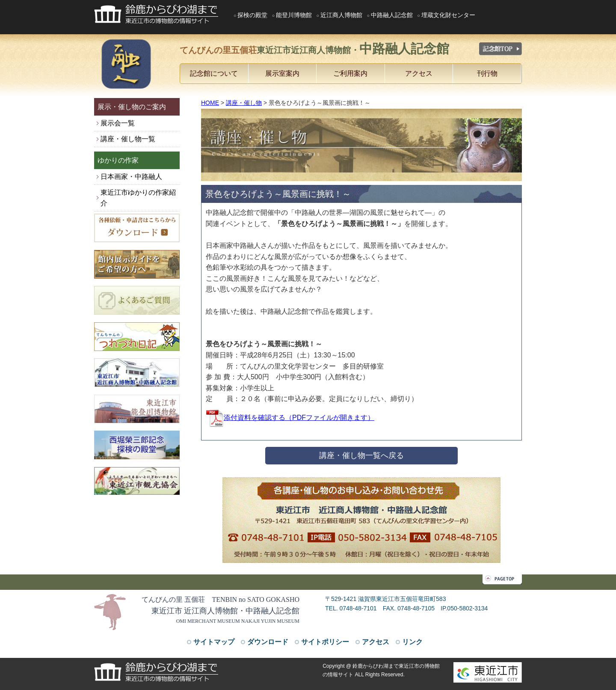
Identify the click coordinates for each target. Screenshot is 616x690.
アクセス (419, 73)
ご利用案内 (350, 73)
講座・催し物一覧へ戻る (361, 455)
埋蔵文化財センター (448, 15)
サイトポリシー (325, 642)
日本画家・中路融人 (131, 177)
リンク (412, 642)
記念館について (214, 73)
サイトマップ (214, 642)
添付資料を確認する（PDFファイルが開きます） (290, 418)
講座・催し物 (244, 103)
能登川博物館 (294, 15)
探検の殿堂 (252, 15)
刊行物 (487, 73)
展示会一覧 (118, 123)
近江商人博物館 (341, 15)
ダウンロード (268, 642)
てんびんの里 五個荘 (221, 599)
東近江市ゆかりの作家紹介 (138, 198)
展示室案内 (282, 73)
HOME (210, 103)
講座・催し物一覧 (128, 139)
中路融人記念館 (392, 15)
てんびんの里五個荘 (314, 49)
